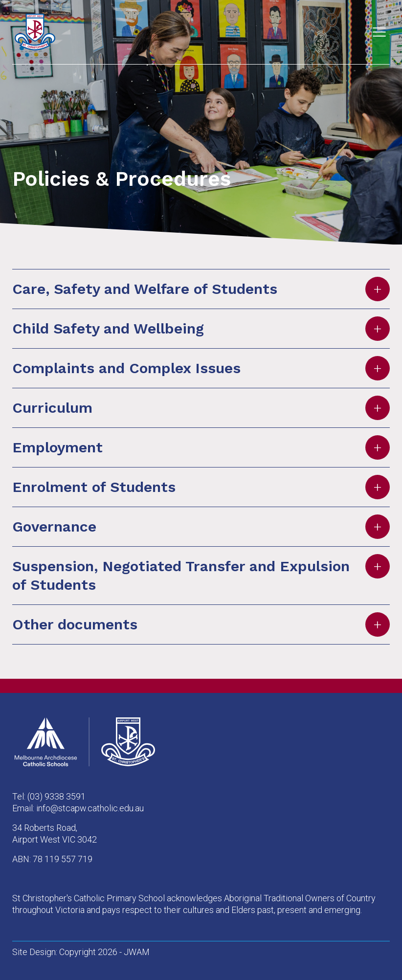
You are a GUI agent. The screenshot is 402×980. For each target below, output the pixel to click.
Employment (201, 447)
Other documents (201, 624)
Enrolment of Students (201, 487)
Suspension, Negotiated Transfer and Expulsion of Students (201, 574)
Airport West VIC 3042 (55, 839)
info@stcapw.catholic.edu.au (90, 808)
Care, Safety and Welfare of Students (201, 289)
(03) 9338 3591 (56, 796)
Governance (201, 527)
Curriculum (201, 408)
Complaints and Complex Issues (201, 368)
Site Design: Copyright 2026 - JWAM (81, 952)
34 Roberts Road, (45, 828)
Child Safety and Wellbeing (201, 329)
